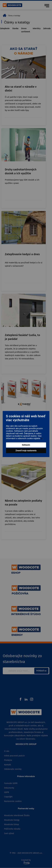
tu (42, 438)
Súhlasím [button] (26, 445)
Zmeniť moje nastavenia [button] (26, 451)
